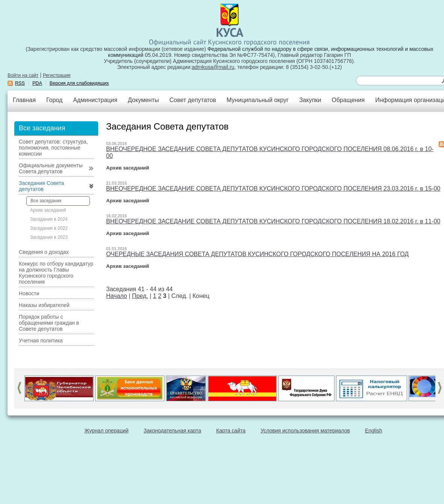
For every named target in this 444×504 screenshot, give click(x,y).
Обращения (348, 100)
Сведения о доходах (44, 252)
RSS (20, 83)
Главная (24, 100)
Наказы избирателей (44, 305)
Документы (143, 100)
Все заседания (46, 201)
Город (54, 100)
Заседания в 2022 (49, 228)
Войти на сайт (23, 75)
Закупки (310, 100)
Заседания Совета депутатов (41, 186)
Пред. (140, 296)
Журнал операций (106, 431)
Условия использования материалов (305, 431)
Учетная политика (41, 341)
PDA (37, 83)
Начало (117, 296)
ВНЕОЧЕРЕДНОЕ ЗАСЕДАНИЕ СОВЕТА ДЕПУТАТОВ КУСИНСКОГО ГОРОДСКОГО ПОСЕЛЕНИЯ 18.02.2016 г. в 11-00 (273, 221)
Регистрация (57, 75)
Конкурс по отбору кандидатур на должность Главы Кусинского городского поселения (56, 273)
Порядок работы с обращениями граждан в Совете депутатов (49, 323)
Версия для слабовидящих (79, 83)
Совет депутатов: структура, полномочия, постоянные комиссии (53, 148)
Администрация (95, 100)
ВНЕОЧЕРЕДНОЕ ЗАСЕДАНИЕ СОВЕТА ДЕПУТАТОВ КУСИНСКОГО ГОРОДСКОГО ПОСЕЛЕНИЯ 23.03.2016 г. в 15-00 (273, 189)
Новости (29, 293)
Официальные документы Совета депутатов (51, 168)
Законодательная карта (173, 431)
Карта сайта (231, 431)
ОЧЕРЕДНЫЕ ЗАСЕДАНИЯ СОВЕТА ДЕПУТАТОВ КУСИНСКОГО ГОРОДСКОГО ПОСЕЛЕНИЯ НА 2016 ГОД (257, 254)
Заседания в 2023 (49, 237)
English (374, 431)
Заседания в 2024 (49, 219)
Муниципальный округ (258, 100)
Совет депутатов (193, 100)
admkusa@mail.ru (213, 67)
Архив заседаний (48, 210)
